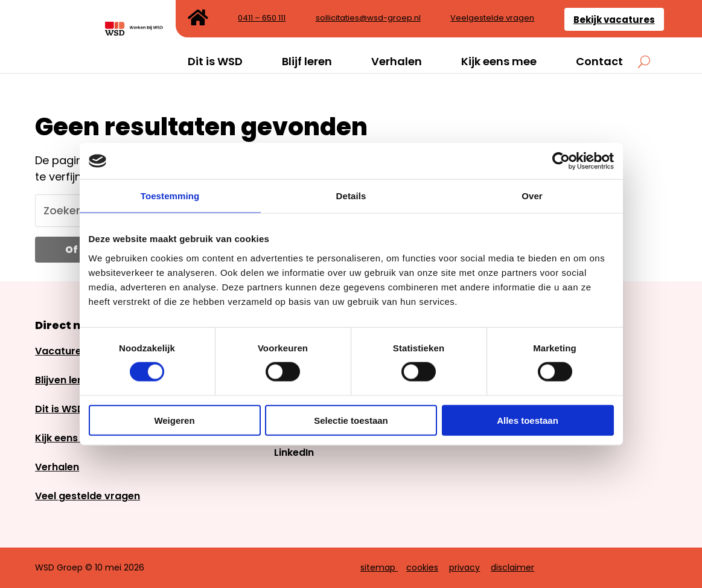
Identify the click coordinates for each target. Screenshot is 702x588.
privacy (464, 567)
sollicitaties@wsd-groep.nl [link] (368, 19)
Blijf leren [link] (307, 62)
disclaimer (512, 567)
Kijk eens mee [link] (499, 62)
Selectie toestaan (351, 420)
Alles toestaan (528, 420)
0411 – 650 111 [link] (262, 19)
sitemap (378, 567)
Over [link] (532, 196)
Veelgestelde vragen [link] (492, 19)
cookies (422, 567)
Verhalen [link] (397, 62)
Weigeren (174, 420)
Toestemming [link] (170, 196)
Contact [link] (599, 62)
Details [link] (351, 196)
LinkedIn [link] (294, 452)
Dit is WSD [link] (215, 62)
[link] (561, 161)
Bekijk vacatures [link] (614, 20)
